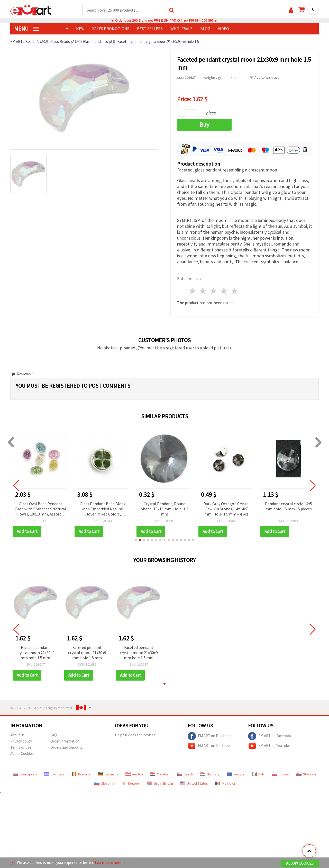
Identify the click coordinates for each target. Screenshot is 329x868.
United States (194, 783)
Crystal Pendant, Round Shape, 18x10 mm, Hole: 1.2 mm (164, 509)
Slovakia (306, 774)
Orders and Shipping (67, 747)
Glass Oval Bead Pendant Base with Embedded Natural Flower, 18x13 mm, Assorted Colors (41, 509)
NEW (80, 29)
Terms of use (21, 747)
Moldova (225, 783)
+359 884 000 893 (200, 20)
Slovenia (104, 783)
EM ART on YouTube (209, 746)
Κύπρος (131, 783)
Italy (258, 774)
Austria (134, 774)
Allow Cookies (300, 863)
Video (223, 29)
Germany (108, 774)
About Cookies (22, 753)
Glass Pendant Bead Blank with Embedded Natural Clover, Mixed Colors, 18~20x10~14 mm (103, 509)
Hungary (210, 774)
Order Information (65, 741)
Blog (205, 29)
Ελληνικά (54, 774)
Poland (281, 774)
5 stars (235, 291)
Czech (185, 774)
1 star (193, 291)
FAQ (54, 735)
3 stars (214, 291)
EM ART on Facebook (209, 736)
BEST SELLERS (150, 29)
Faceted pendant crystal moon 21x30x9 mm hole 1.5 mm (35, 653)
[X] (12, 862)
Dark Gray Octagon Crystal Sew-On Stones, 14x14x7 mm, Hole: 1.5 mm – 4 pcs (227, 509)
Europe (236, 774)
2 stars (203, 291)
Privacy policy (21, 741)
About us (17, 735)
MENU (26, 29)
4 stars (224, 291)
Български (25, 774)
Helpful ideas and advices (135, 735)
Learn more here (108, 862)
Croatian (160, 774)
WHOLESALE (181, 29)
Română (81, 774)
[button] (136, 540)
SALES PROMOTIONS (111, 29)
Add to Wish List (264, 78)
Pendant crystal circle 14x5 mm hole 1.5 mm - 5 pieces (289, 506)
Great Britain (160, 783)
